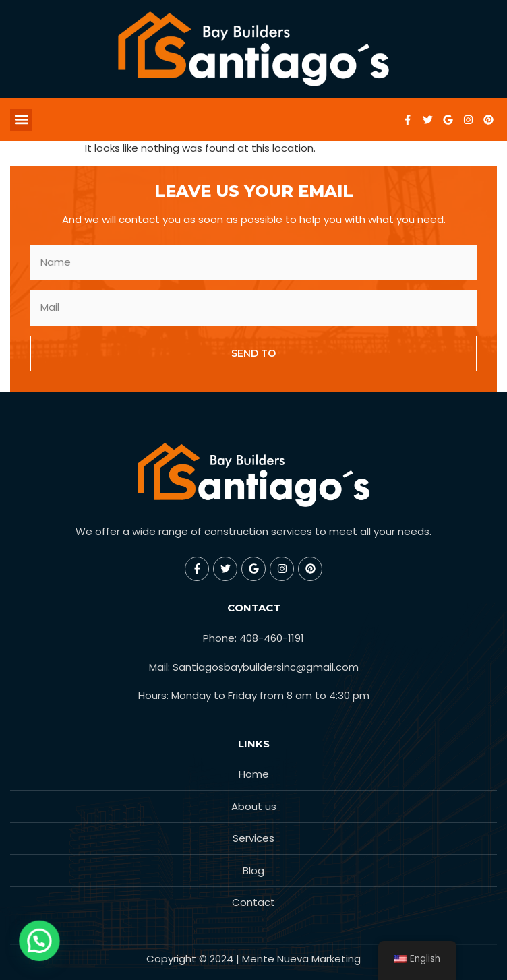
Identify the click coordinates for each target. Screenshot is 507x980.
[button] (21, 120)
